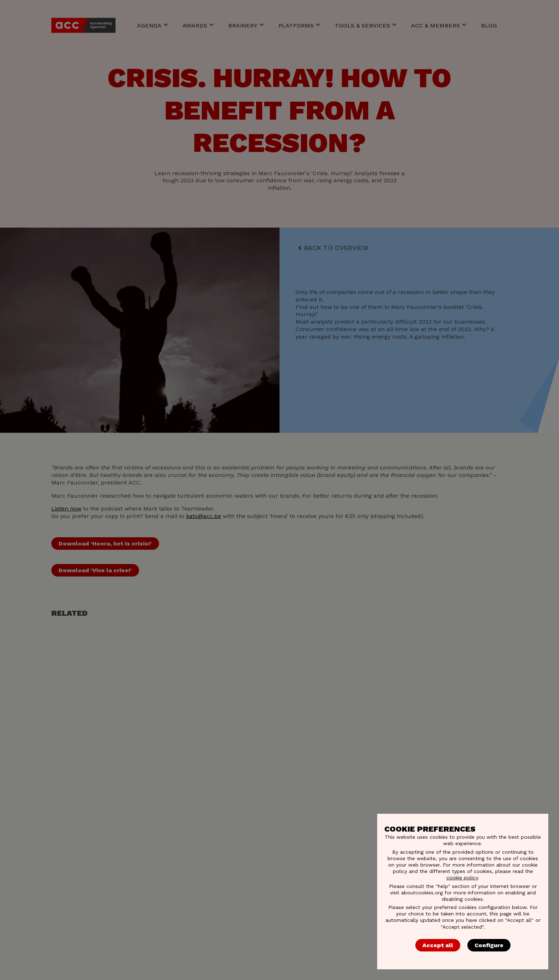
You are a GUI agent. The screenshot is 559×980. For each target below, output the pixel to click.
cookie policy (462, 878)
